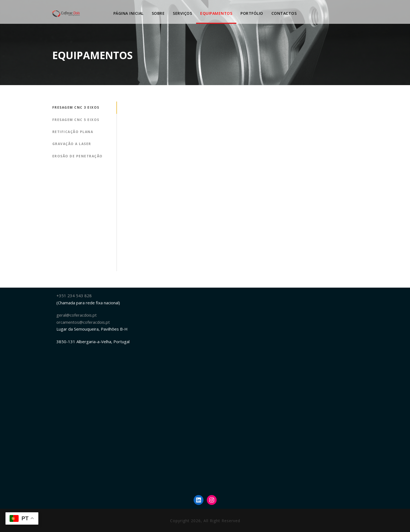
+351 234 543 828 (74, 296)
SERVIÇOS (182, 13)
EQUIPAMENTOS (216, 13)
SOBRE (158, 13)
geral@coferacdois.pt (77, 315)
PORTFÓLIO (252, 13)
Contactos (284, 13)
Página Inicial (128, 13)
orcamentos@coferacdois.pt (83, 322)
